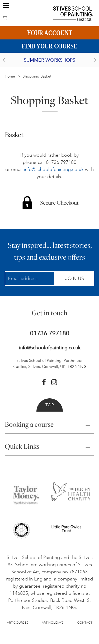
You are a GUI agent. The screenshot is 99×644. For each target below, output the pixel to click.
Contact (85, 623)
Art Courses (18, 623)
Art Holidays (53, 623)
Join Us (75, 278)
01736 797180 (49, 333)
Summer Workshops (49, 60)
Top (50, 405)
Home (10, 76)
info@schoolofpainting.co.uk (54, 169)
